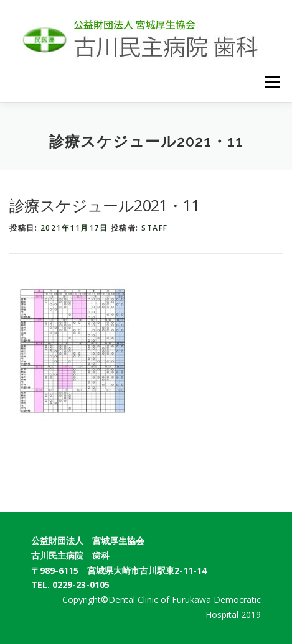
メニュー (272, 82)
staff (155, 228)
